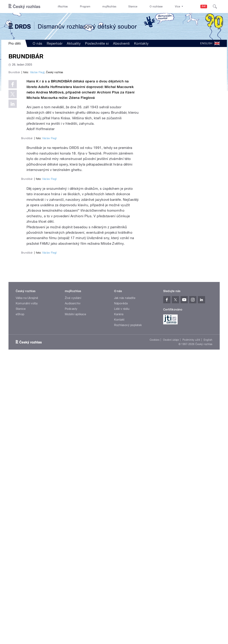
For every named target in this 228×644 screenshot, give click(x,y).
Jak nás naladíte (125, 584)
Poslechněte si (97, 43)
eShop (20, 600)
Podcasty (71, 594)
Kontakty (141, 43)
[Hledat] (215, 7)
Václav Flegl (37, 149)
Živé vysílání (73, 584)
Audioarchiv (73, 589)
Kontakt (119, 605)
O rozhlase (156, 7)
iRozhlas (63, 7)
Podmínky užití (191, 625)
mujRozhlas (109, 7)
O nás (37, 43)
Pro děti (15, 43)
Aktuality (74, 43)
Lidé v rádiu (122, 594)
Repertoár (55, 43)
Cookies (155, 625)
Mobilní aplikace (76, 600)
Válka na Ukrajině (27, 584)
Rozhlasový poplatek (128, 611)
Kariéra (119, 600)
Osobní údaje (171, 625)
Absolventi (121, 43)
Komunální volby (27, 589)
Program (85, 7)
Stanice (133, 7)
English (208, 625)
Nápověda (121, 589)
